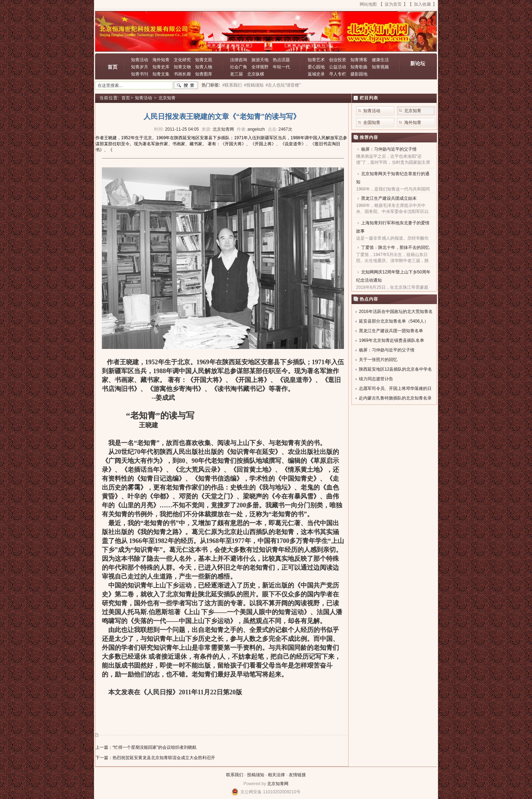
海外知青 (161, 60)
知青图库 (204, 74)
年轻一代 (281, 67)
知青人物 (204, 67)
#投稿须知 (254, 85)
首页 (113, 67)
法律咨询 (239, 60)
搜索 (186, 85)
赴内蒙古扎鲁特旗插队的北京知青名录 (395, 398)
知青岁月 (140, 67)
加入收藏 (422, 4)
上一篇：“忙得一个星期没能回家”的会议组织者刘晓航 (146, 747)
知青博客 (359, 60)
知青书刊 (140, 74)
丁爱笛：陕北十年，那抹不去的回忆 (395, 247)
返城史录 (316, 74)
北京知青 (167, 98)
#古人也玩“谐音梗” (283, 85)
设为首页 (393, 4)
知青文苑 (204, 60)
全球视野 (260, 67)
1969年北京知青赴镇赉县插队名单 (392, 340)
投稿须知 (256, 775)
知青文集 (161, 74)
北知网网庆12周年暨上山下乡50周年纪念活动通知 (393, 276)
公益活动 (338, 67)
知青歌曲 (359, 67)
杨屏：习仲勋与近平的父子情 (389, 149)
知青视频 (380, 67)
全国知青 (372, 122)
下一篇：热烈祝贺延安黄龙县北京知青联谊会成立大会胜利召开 (155, 758)
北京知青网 (278, 784)
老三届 (236, 74)
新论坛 (418, 63)
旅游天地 (260, 60)
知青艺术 (316, 60)
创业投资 (338, 60)
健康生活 (380, 60)
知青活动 (140, 60)
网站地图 (368, 4)
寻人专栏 (338, 74)
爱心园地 (316, 67)
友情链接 (297, 775)
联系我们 (235, 775)
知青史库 (161, 67)
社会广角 (239, 67)
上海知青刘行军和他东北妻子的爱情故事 (393, 227)
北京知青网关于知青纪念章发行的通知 (393, 178)
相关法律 (276, 775)
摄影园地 (359, 74)
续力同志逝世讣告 (376, 379)
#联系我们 (232, 85)
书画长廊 (182, 74)
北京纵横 (256, 74)
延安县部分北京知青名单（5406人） (394, 321)
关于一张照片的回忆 (378, 360)
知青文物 (182, 67)
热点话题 (281, 60)
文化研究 (182, 60)
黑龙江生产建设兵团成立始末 (389, 198)
